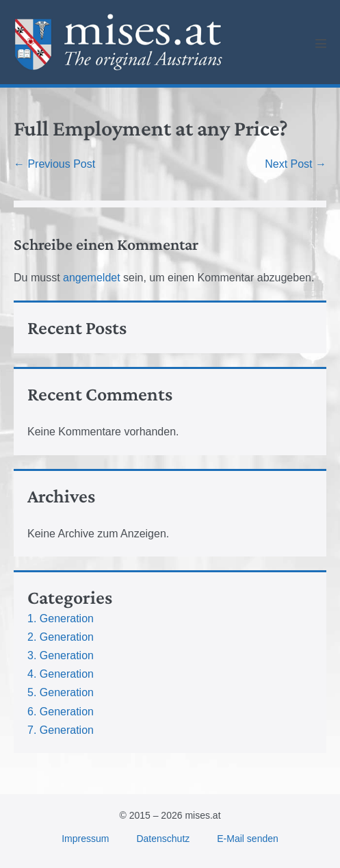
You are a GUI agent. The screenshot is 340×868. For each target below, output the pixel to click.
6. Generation (61, 712)
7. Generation (61, 730)
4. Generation (61, 674)
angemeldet (92, 278)
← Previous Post (54, 164)
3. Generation (61, 655)
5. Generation (61, 692)
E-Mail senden (248, 839)
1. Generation (61, 618)
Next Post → (296, 164)
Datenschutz (163, 839)
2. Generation (61, 637)
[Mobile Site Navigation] (321, 43)
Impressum (85, 839)
